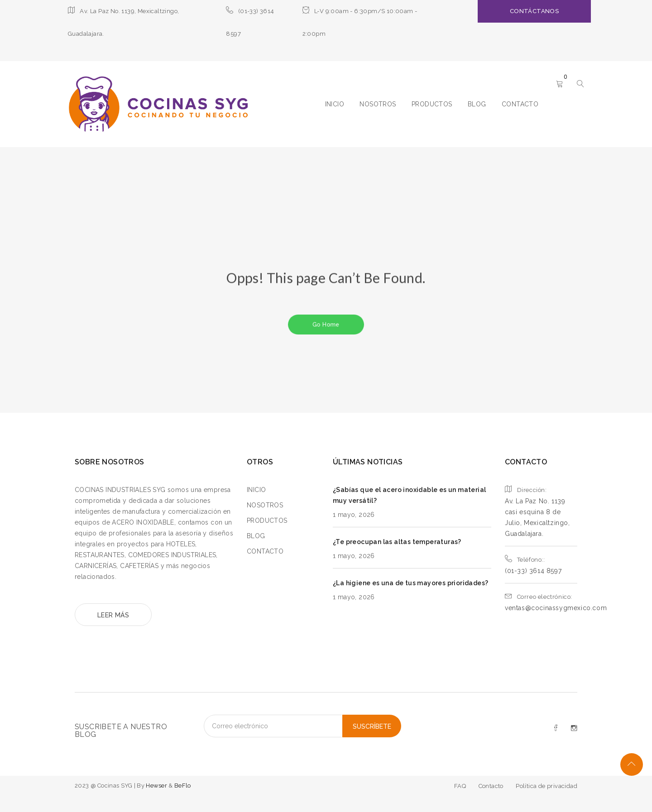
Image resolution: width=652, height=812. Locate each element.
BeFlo (183, 786)
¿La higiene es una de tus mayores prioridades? (410, 583)
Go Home (326, 324)
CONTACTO (520, 104)
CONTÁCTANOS (534, 11)
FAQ (460, 786)
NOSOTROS (378, 104)
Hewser (157, 786)
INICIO (335, 104)
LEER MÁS (113, 615)
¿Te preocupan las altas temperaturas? (397, 542)
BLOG (477, 104)
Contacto (491, 786)
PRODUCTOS (432, 104)
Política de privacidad (547, 786)
